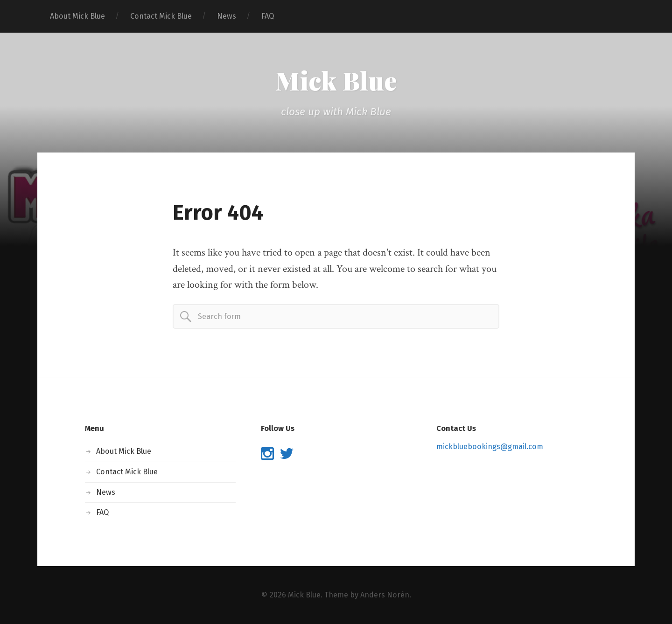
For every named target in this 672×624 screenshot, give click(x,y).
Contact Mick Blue (161, 16)
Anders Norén (385, 595)
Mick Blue (336, 80)
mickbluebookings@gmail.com (490, 447)
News (227, 16)
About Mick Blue (77, 16)
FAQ (268, 16)
